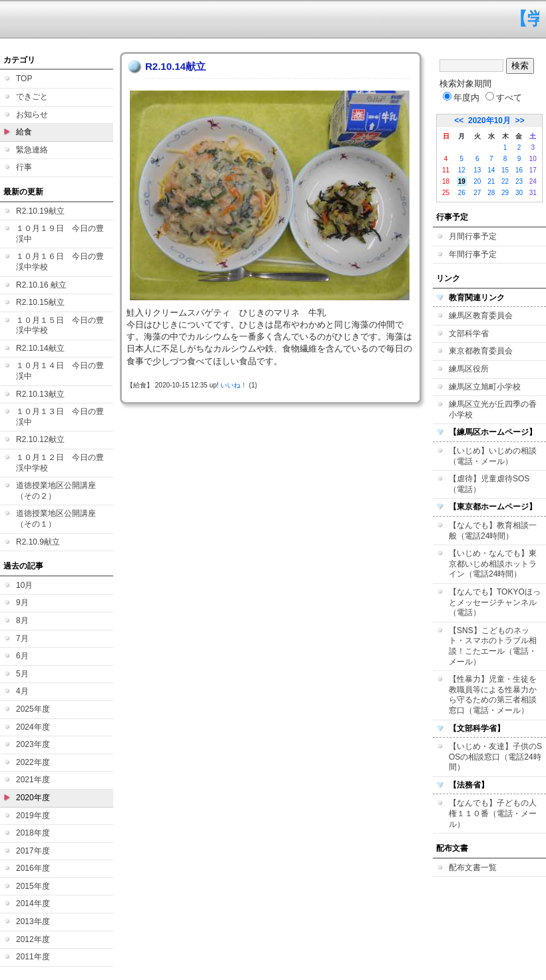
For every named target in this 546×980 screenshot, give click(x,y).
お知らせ (32, 115)
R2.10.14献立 (40, 348)
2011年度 (33, 957)
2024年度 (33, 727)
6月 (22, 656)
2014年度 (33, 903)
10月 (24, 585)
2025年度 (33, 709)
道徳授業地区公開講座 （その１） (60, 519)
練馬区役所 (469, 369)
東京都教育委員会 (481, 351)
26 (462, 193)
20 (477, 181)
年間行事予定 (473, 254)
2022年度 (33, 762)
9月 (22, 603)
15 (505, 170)
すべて (504, 98)
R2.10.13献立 (40, 394)
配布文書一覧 (473, 867)
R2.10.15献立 (40, 302)
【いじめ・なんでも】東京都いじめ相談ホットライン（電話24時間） (493, 564)
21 (491, 181)
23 (519, 181)
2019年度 (33, 816)
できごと (32, 97)
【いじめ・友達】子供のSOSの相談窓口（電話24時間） (495, 757)
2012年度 (33, 939)
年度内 (461, 98)
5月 (22, 674)
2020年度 (33, 798)
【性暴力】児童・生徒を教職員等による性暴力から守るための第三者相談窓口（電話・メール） (493, 695)
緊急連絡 (32, 150)
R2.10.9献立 (38, 542)
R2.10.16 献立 (41, 285)
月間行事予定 (473, 236)
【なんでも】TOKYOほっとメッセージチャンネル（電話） (495, 602)
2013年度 (33, 921)
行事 (24, 167)
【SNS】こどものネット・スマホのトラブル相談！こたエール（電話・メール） (493, 646)
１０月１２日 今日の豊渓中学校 (60, 463)
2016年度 (33, 868)
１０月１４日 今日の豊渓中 (60, 371)
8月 (22, 620)
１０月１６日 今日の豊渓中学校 (60, 262)
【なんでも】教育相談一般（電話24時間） (493, 531)
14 (491, 170)
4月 (22, 691)
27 (477, 193)
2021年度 (33, 780)
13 (477, 170)
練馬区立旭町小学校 (485, 387)
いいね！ (234, 385)
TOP (24, 79)
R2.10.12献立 (40, 439)
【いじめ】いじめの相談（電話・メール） (493, 456)
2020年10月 (489, 121)
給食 (24, 132)
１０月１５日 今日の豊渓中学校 (60, 326)
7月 (22, 638)
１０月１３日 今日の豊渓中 (60, 417)
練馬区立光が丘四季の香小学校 (493, 409)
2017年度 (33, 851)
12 (462, 170)
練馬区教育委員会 (481, 316)
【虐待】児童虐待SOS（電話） (489, 484)
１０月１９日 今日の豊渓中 (60, 234)
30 (519, 193)
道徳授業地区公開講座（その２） (56, 491)
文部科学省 (469, 334)
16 (519, 170)
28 (491, 193)
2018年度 (33, 833)
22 (505, 181)
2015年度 (33, 886)
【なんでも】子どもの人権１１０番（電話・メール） (493, 813)
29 (505, 193)
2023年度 (33, 744)
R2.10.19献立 (40, 211)
